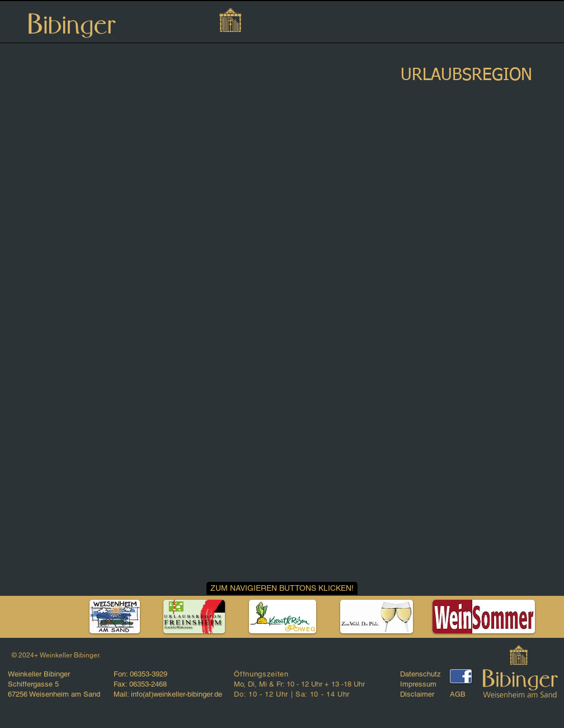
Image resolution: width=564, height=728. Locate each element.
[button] (282, 588)
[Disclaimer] (423, 694)
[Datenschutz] (426, 674)
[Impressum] (423, 684)
